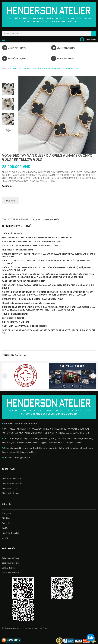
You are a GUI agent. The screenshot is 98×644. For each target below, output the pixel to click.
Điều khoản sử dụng (10, 558)
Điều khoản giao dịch (11, 563)
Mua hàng (11, 201)
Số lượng (7, 186)
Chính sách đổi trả (10, 488)
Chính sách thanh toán (12, 479)
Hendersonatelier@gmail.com (17, 458)
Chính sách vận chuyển (12, 483)
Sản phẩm (6, 523)
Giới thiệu (6, 518)
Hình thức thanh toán (11, 533)
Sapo (47, 628)
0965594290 (14, 640)
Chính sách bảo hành (11, 493)
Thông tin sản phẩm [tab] (15, 219)
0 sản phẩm (91, 40)
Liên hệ (5, 538)
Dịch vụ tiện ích (8, 568)
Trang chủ (6, 69)
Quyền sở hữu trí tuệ (11, 573)
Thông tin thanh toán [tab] (46, 220)
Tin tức (5, 528)
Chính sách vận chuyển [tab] (17, 226)
